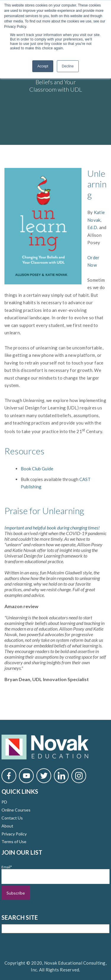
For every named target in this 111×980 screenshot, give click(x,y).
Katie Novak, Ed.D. (96, 220)
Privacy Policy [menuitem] (14, 834)
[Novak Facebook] (9, 776)
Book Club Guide (37, 469)
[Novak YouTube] (26, 776)
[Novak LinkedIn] (61, 776)
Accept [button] (43, 66)
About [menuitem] (7, 826)
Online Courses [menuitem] (16, 810)
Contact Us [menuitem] (12, 818)
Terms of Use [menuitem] (14, 841)
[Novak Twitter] (44, 776)
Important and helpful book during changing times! (52, 528)
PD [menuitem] (4, 802)
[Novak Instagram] (79, 776)
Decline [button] (68, 66)
